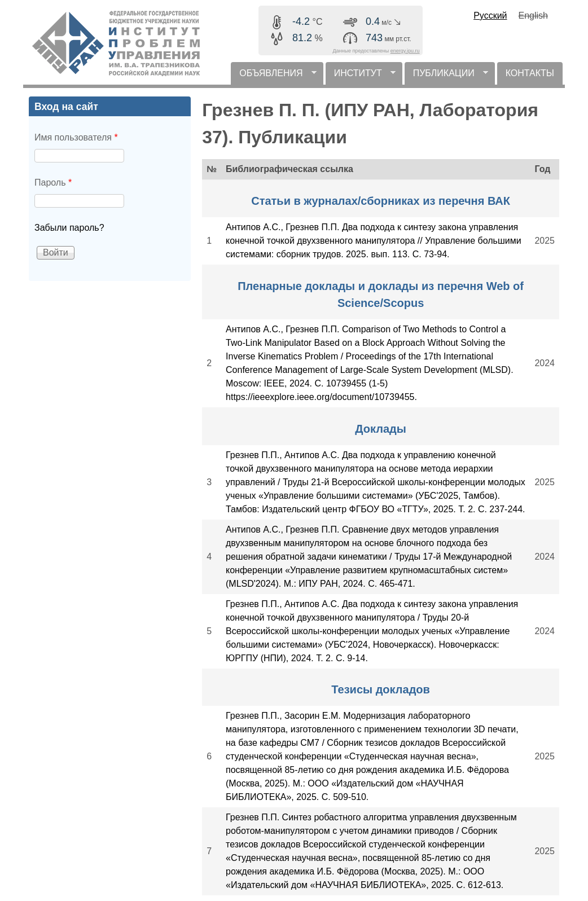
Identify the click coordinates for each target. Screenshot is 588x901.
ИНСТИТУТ (361, 76)
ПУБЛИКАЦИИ (446, 76)
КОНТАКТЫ (530, 73)
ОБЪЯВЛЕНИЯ (273, 76)
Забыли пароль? (69, 228)
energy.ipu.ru (405, 51)
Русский (490, 16)
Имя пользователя (76, 137)
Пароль (53, 183)
